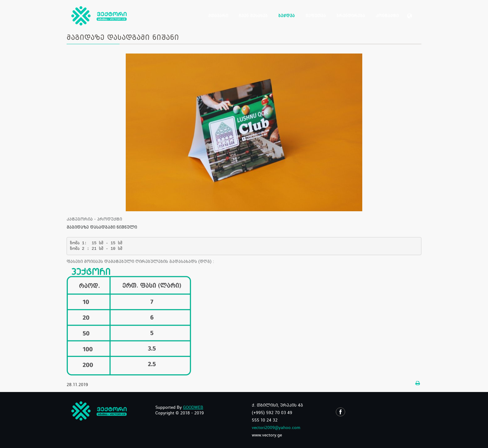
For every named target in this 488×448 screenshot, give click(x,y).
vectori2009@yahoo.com (276, 427)
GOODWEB (193, 407)
